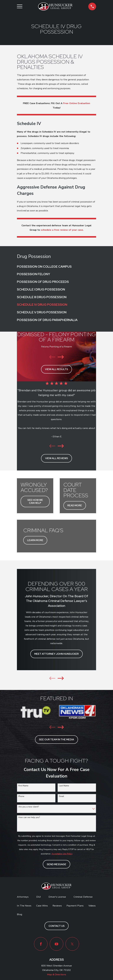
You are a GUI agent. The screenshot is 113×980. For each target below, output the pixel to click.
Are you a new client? (29, 807)
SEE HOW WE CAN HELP (35, 501)
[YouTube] (56, 944)
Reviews (57, 906)
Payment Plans (75, 906)
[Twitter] (72, 944)
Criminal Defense (83, 897)
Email (62, 796)
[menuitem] (56, 266)
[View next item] (61, 357)
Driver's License (57, 897)
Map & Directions (57, 974)
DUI (39, 897)
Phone (21, 796)
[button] (92, 6)
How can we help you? (29, 818)
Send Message (56, 864)
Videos (92, 906)
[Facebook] (41, 944)
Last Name (64, 786)
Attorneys (23, 897)
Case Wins (42, 906)
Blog (19, 914)
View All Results (56, 369)
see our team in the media (56, 739)
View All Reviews (57, 458)
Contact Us (57, 926)
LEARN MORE (35, 540)
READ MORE (75, 505)
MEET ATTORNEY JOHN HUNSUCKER (56, 654)
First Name (23, 786)
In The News (24, 906)
